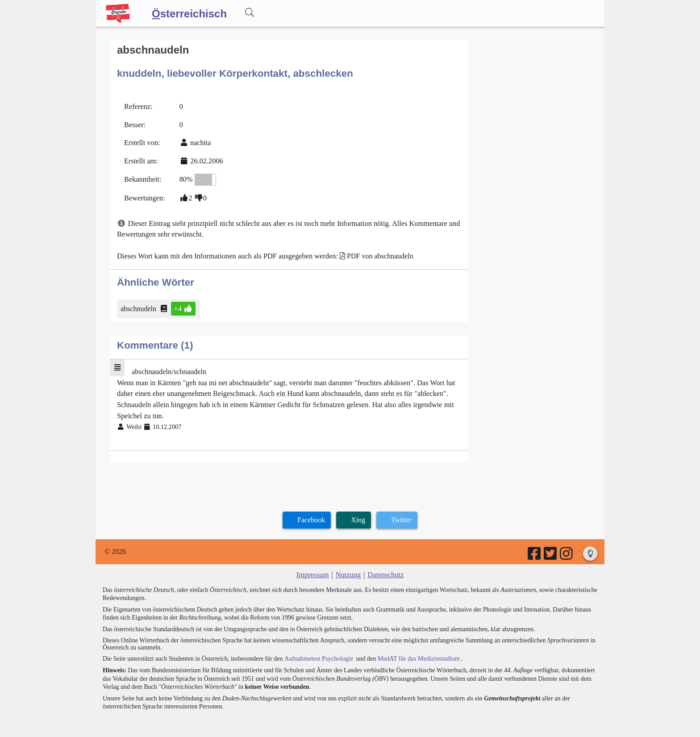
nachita (200, 141)
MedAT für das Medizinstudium (416, 653)
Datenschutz (385, 569)
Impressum (313, 569)
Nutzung (348, 569)
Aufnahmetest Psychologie (317, 653)
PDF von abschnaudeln (375, 253)
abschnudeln (139, 305)
